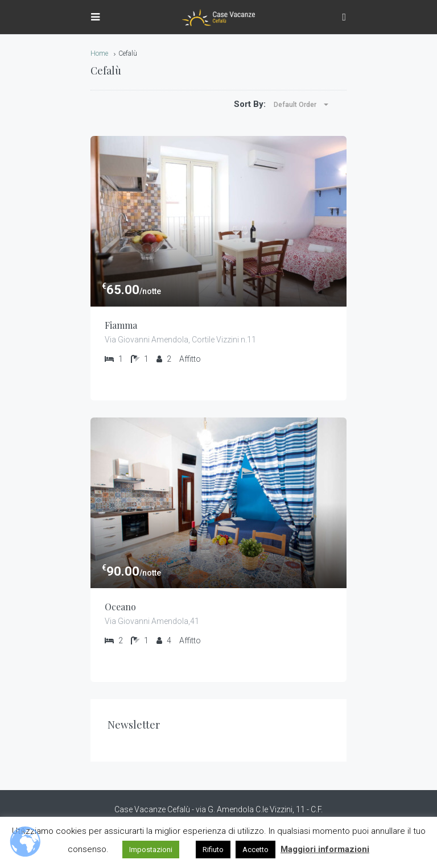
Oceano (120, 607)
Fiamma (121, 325)
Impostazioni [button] (151, 850)
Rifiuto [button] (213, 850)
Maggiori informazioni (325, 849)
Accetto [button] (255, 850)
